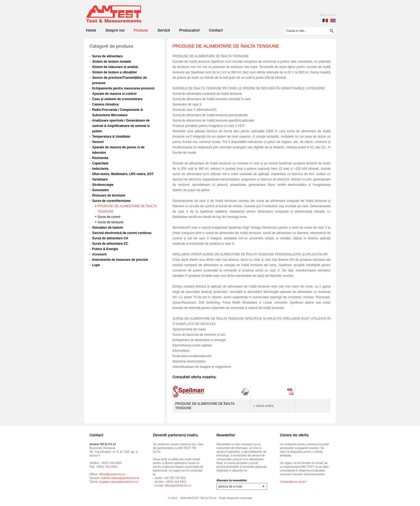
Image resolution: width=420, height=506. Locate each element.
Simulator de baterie (108, 228)
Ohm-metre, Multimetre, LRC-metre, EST (123, 174)
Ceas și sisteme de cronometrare (117, 99)
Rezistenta (100, 158)
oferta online (265, 406)
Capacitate (100, 163)
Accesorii (99, 254)
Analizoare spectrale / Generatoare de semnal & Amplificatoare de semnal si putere (121, 126)
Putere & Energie (105, 249)
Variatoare (100, 179)
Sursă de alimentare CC (110, 244)
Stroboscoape (103, 185)
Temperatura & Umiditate (111, 137)
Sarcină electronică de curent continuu (122, 233)
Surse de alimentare (107, 56)
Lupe (96, 265)
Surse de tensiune (110, 222)
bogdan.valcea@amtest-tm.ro (119, 482)
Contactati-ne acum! (293, 482)
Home (91, 31)
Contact (216, 31)
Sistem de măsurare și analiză (115, 67)
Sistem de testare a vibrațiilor (115, 72)
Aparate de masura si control (114, 94)
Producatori (189, 31)
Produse (141, 31)
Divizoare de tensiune (109, 195)
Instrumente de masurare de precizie (120, 260)
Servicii (164, 31)
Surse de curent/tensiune (111, 201)
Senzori (98, 142)
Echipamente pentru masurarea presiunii (123, 88)
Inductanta (100, 169)
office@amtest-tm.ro (112, 474)
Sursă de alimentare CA (110, 238)
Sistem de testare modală (112, 62)
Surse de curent (109, 217)
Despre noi (115, 31)
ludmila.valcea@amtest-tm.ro (120, 478)
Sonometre (101, 190)
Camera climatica (105, 104)
